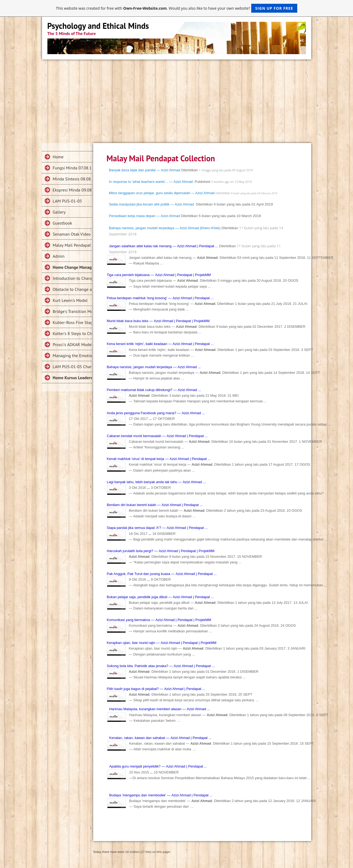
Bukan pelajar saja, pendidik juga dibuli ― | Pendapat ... (160, 597)
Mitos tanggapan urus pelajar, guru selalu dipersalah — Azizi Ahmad (162, 193)
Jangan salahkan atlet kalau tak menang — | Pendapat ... (164, 246)
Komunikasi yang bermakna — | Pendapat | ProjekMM (159, 620)
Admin (59, 256)
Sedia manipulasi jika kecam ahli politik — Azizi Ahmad (152, 204)
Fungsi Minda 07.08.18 (72, 168)
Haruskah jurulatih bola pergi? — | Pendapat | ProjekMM (161, 551)
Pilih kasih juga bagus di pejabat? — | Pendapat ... (156, 689)
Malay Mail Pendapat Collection (72, 245)
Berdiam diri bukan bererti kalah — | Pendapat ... (155, 505)
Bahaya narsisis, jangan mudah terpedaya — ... (154, 367)
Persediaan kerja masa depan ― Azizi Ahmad (145, 216)
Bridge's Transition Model (72, 311)
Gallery (59, 212)
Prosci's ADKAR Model (72, 344)
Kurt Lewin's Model (70, 300)
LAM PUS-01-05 (67, 201)
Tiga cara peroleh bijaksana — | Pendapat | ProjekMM (159, 275)
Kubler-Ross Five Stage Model (72, 322)
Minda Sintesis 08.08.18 (72, 179)
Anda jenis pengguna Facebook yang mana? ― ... (156, 413)
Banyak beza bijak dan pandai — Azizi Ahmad (145, 170)
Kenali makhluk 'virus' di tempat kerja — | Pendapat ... (159, 459)
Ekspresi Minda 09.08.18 (72, 190)
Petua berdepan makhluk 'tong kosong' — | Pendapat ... (160, 298)
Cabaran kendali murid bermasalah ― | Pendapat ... (157, 436)
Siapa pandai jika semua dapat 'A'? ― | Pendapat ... (157, 528)
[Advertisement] (177, 100)
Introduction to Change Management (72, 278)
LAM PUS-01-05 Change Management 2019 (72, 367)
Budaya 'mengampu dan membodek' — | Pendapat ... (161, 795)
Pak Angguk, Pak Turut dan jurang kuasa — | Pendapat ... (162, 574)
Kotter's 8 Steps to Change (72, 333)
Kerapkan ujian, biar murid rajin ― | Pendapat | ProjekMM (162, 643)
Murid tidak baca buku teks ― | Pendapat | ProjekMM (158, 321)
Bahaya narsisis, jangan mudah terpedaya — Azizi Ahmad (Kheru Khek (164, 228)
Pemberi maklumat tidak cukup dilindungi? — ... (154, 390)
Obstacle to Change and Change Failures (72, 289)
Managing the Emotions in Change (72, 355)
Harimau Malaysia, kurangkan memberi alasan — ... (160, 709)
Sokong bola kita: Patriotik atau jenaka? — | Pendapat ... (161, 666)
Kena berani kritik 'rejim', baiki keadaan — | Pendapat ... (160, 344)
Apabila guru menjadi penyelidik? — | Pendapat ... (158, 766)
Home (58, 157)
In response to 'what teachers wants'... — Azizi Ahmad (151, 182)
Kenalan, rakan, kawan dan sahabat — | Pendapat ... (160, 738)
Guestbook (62, 223)
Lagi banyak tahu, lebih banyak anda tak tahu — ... (156, 482)
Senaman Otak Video (72, 234)
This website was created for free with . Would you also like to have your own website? (176, 8)
